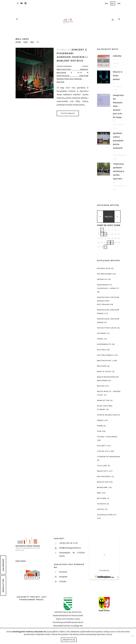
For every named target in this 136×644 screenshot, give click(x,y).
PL (113, 3)
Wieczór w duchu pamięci (118, 76)
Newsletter (3, 586)
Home (18, 42)
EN (119, 3)
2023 (26, 42)
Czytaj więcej (68, 113)
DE (106, 3)
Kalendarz (3, 565)
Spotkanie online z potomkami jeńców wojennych (118, 141)
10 (105, 234)
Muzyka (61, 82)
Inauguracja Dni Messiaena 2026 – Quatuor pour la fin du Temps (118, 106)
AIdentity (117, 56)
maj (32, 42)
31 (105, 247)
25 (109, 243)
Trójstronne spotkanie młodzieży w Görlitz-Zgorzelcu (119, 171)
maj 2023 (109, 217)
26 (112, 243)
